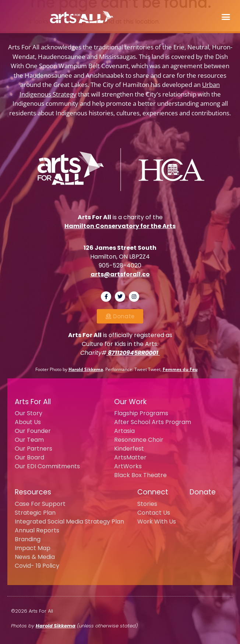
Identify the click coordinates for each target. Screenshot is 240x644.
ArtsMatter (130, 457)
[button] (226, 17)
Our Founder (33, 431)
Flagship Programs (141, 413)
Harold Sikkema (86, 369)
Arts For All (33, 402)
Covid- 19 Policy (37, 566)
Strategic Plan (35, 513)
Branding (28, 539)
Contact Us (154, 513)
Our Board (29, 457)
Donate (203, 492)
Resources (33, 492)
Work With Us (157, 521)
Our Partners (33, 449)
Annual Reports (37, 530)
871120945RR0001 (133, 353)
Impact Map (33, 548)
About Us (28, 422)
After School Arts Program (153, 422)
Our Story (29, 413)
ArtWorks (128, 466)
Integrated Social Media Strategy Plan (69, 521)
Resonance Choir (139, 440)
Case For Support (40, 504)
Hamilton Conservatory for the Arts (120, 226)
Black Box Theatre (140, 475)
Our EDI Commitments (47, 466)
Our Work (130, 402)
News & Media (35, 557)
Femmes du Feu (180, 369)
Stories (147, 504)
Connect (153, 492)
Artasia (124, 431)
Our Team (29, 440)
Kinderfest (129, 449)
